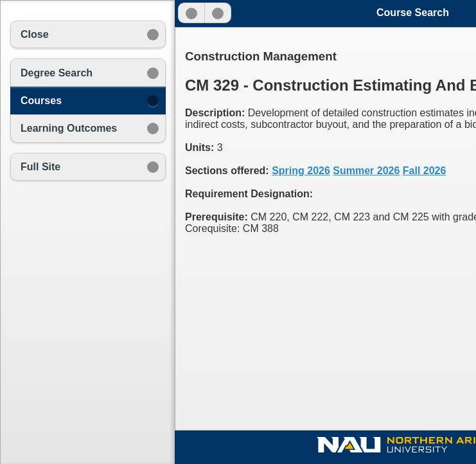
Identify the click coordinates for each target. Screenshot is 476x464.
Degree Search (57, 73)
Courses (41, 101)
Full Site (40, 167)
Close (35, 34)
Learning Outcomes (69, 128)
